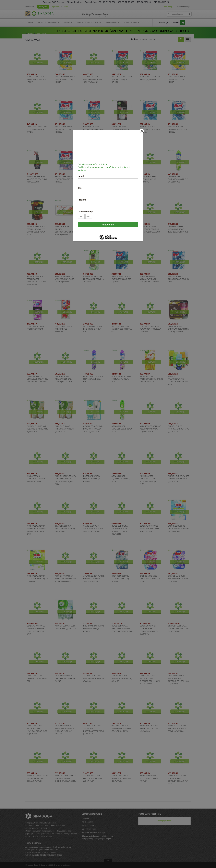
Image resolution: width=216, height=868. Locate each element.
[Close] (142, 131)
